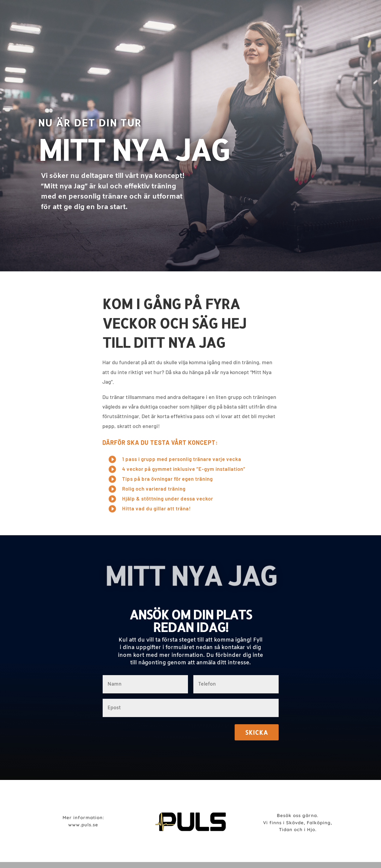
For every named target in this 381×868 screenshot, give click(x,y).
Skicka (257, 732)
